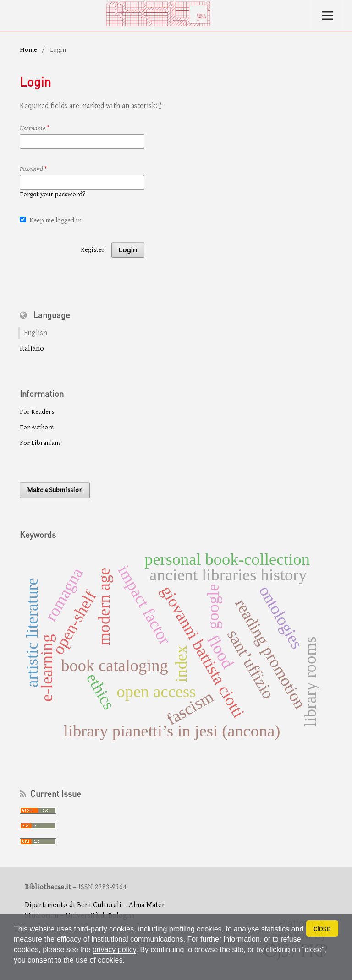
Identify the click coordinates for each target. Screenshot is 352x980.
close (322, 929)
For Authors (37, 427)
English (36, 333)
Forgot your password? (53, 194)
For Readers (37, 412)
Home (28, 50)
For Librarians (40, 443)
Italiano (32, 349)
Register (93, 250)
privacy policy (114, 950)
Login (128, 250)
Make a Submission (55, 490)
